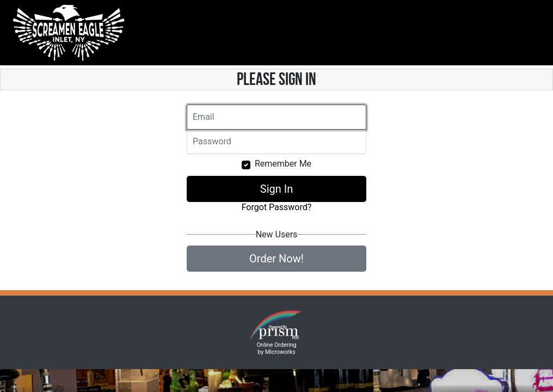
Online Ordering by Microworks (276, 348)
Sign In (276, 189)
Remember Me (283, 164)
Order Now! (276, 259)
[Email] (276, 117)
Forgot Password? (277, 207)
